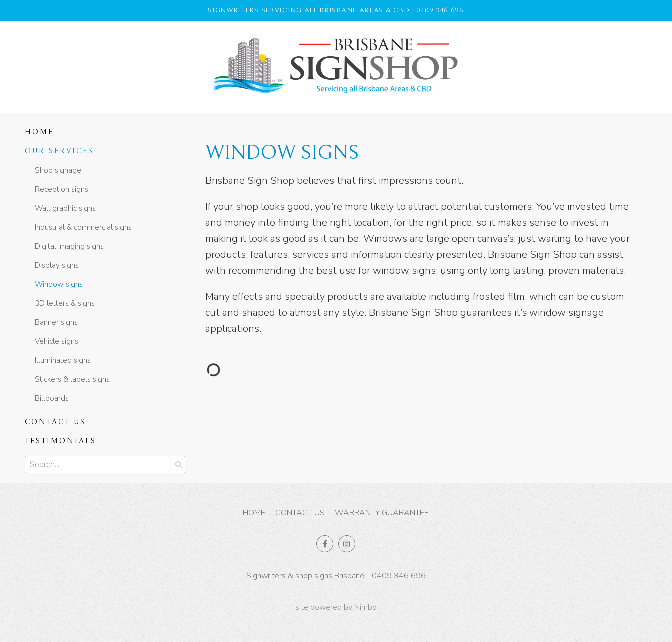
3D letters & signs (65, 303)
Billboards (52, 398)
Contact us (55, 422)
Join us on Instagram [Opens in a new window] (347, 544)
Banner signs (56, 322)
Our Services (59, 151)
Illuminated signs (63, 360)
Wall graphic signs (65, 208)
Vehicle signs (57, 341)
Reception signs (62, 189)
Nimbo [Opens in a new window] (366, 607)
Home (39, 132)
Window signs (59, 284)
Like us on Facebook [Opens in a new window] (325, 544)
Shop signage (58, 170)
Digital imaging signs (69, 246)
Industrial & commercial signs (83, 227)
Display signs (57, 265)
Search (177, 464)
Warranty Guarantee (382, 513)
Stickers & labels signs (72, 379)
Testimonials (61, 441)
